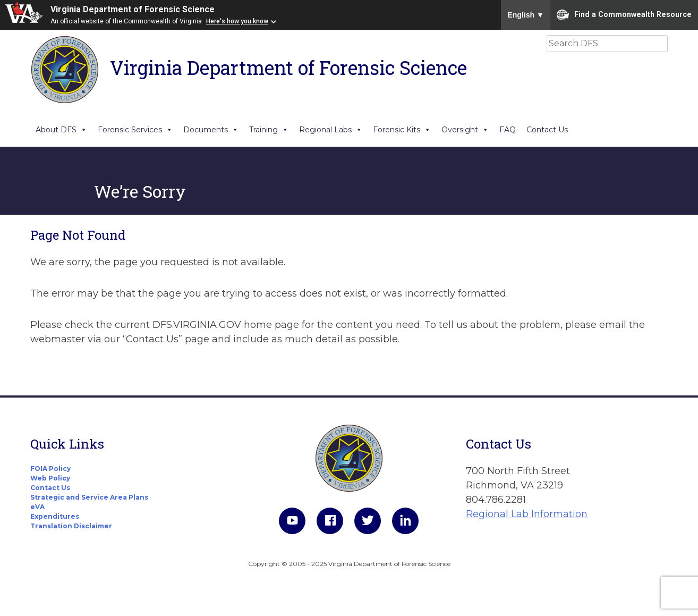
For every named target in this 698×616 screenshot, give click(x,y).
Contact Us (547, 130)
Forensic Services (135, 130)
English (526, 15)
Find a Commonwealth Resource (624, 15)
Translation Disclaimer (71, 526)
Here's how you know (237, 21)
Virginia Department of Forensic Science (133, 9)
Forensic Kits (402, 130)
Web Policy (50, 478)
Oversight (465, 130)
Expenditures (55, 516)
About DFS (61, 130)
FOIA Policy (50, 469)
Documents (211, 130)
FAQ (508, 130)
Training (269, 130)
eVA (37, 507)
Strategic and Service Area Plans (89, 497)
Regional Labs (331, 130)
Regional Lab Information (527, 514)
